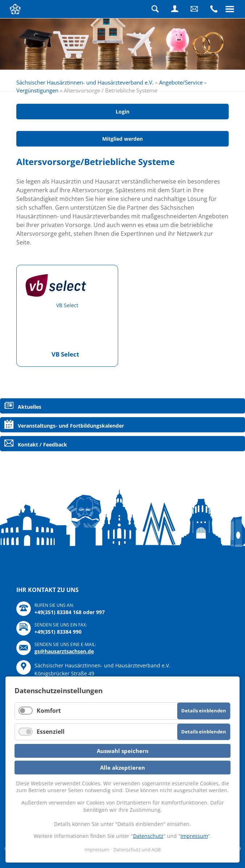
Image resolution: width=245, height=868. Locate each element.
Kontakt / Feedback (42, 445)
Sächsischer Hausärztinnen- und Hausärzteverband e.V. (85, 82)
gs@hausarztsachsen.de (64, 651)
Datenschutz (148, 836)
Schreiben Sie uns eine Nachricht (194, 9)
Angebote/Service (181, 82)
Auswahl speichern (123, 751)
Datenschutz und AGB (137, 850)
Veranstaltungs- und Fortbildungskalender (71, 426)
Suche (155, 9)
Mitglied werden (122, 139)
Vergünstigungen (37, 90)
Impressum (194, 836)
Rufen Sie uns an (214, 9)
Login (175, 9)
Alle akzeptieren (122, 768)
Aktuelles (30, 407)
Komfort (49, 711)
